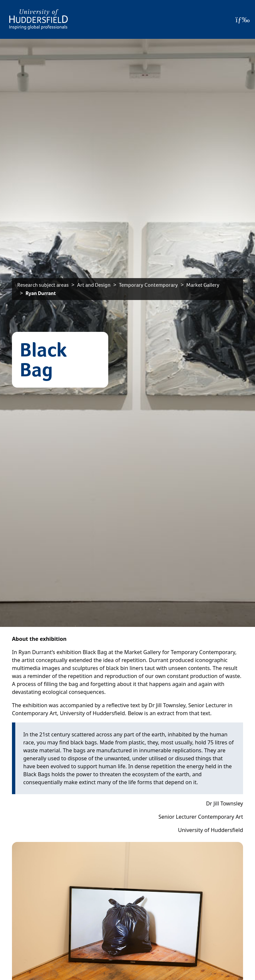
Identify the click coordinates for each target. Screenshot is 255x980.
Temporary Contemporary (148, 285)
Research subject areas (43, 285)
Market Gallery (203, 285)
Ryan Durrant (41, 293)
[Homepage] (39, 19)
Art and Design (94, 285)
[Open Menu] (243, 20)
